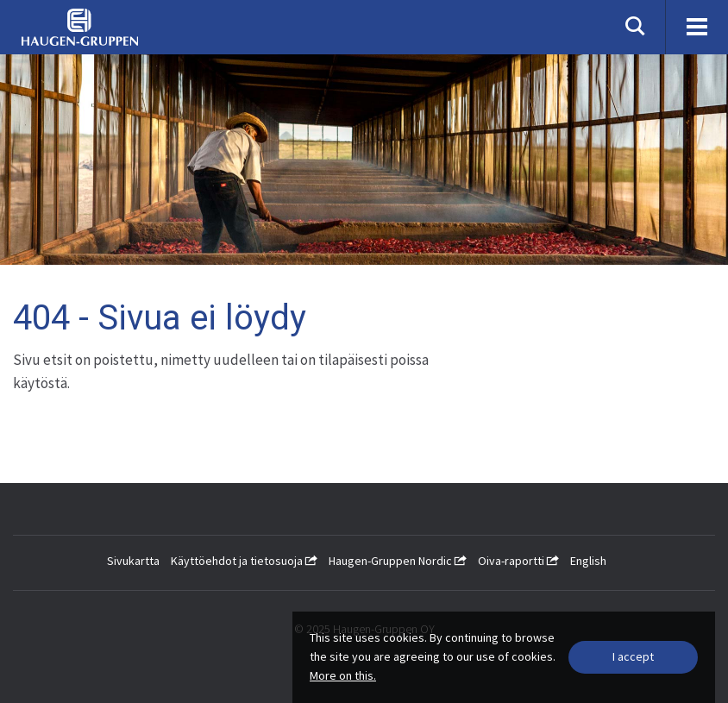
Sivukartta (133, 561)
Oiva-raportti (518, 561)
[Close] (633, 657)
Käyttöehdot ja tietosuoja (244, 561)
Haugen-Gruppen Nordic (398, 561)
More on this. (343, 675)
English (588, 561)
